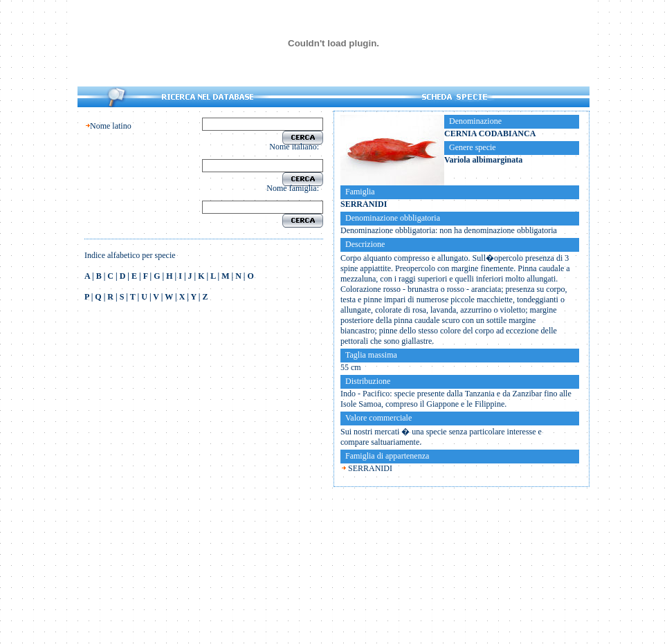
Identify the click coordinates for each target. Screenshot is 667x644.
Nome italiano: (296, 147)
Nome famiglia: (295, 188)
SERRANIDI (370, 468)
